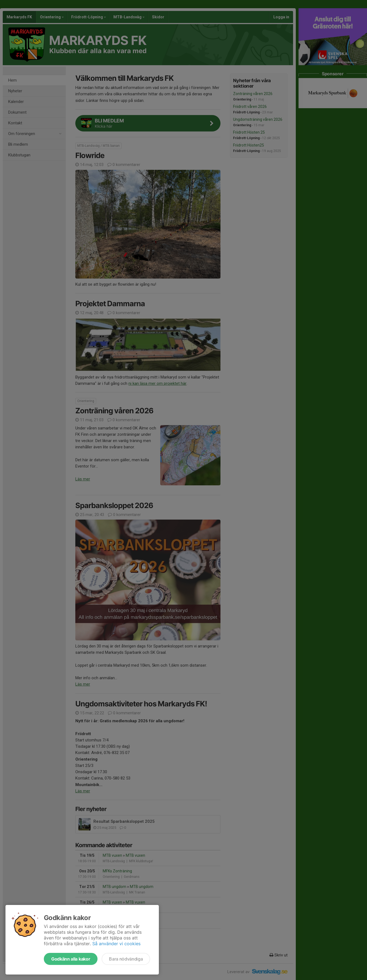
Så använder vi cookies (116, 944)
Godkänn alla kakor (71, 959)
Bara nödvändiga (126, 959)
